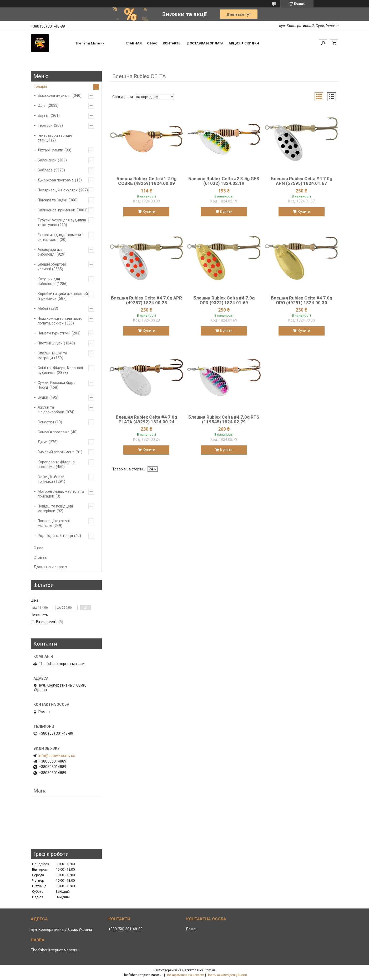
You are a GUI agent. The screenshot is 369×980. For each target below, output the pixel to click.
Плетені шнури (50, 343)
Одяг (42, 105)
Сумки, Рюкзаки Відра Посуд (57, 385)
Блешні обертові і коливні (52, 267)
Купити (149, 212)
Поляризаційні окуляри (58, 190)
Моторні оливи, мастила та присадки (61, 494)
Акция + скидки (244, 43)
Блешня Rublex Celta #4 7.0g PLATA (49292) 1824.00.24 (146, 419)
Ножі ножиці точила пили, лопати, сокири (60, 321)
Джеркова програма (56, 180)
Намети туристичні (54, 333)
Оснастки (46, 422)
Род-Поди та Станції (55, 536)
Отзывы (41, 557)
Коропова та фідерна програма (56, 464)
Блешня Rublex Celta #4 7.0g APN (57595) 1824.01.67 (302, 181)
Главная (134, 43)
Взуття (44, 115)
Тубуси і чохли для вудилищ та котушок (62, 222)
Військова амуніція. (54, 95)
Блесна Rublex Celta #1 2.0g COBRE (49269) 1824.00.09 (146, 181)
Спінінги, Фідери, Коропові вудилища (60, 370)
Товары (40, 87)
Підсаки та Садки (52, 200)
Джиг (42, 442)
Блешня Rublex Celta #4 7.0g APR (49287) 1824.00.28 (146, 300)
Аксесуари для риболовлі (50, 252)
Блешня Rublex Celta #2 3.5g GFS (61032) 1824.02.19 (224, 181)
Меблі (43, 308)
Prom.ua (210, 970)
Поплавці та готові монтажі (54, 523)
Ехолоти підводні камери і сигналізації (60, 237)
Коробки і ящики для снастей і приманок (63, 296)
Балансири (47, 160)
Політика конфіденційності (227, 975)
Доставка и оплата (205, 43)
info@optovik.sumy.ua (57, 756)
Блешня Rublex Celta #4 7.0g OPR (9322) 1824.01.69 (224, 300)
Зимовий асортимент (56, 452)
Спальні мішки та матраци (52, 356)
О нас (152, 43)
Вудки (43, 397)
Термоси (45, 125)
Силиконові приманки (56, 210)
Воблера (45, 170)
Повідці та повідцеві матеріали (55, 509)
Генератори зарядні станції (55, 138)
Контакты (172, 43)
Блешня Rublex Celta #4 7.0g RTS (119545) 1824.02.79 (224, 419)
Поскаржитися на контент (185, 975)
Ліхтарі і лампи (50, 150)
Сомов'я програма (54, 432)
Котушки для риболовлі (49, 281)
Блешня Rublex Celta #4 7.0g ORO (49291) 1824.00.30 (302, 300)
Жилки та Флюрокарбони (51, 410)
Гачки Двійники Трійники (51, 479)
